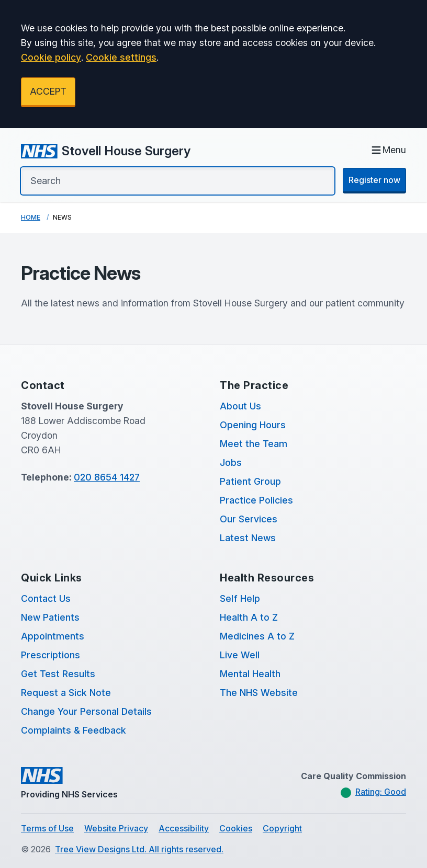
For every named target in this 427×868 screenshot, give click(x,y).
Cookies (236, 828)
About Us (240, 406)
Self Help (240, 598)
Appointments (53, 636)
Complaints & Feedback (74, 730)
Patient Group (250, 481)
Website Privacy (116, 828)
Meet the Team (254, 444)
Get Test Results (58, 674)
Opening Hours (253, 425)
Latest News (248, 538)
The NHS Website (259, 693)
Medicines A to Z (257, 636)
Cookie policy (51, 57)
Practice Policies (256, 500)
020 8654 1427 (107, 477)
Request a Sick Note (66, 693)
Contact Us (46, 598)
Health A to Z (249, 617)
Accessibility (184, 828)
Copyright (282, 828)
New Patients (50, 617)
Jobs (231, 462)
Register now (374, 180)
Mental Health (250, 674)
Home (31, 217)
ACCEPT (48, 91)
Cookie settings (121, 57)
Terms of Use (47, 828)
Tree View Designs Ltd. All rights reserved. (139, 849)
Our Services (249, 519)
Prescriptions (50, 655)
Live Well (240, 655)
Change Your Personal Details (86, 711)
